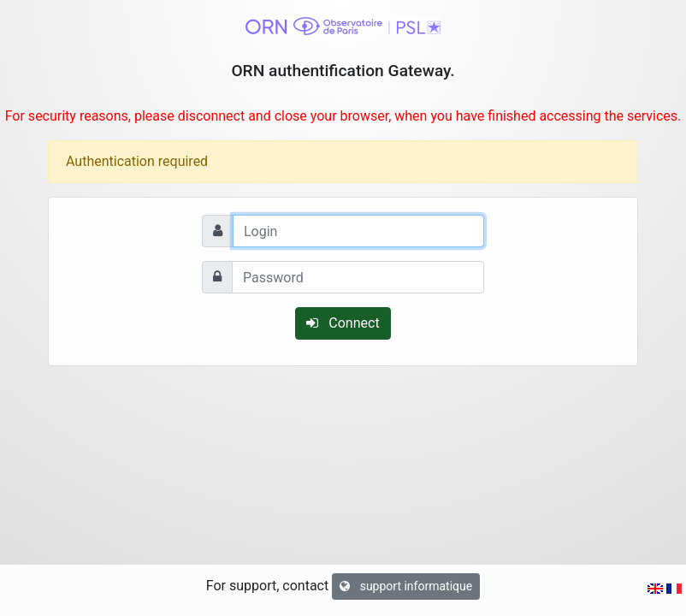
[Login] (358, 231)
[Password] (358, 277)
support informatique (406, 586)
